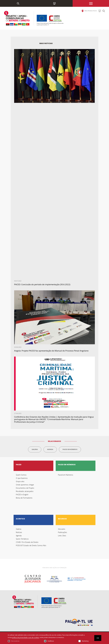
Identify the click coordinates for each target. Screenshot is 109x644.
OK (98, 638)
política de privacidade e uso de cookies (25, 637)
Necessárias (15, 641)
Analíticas (51, 641)
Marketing (85, 641)
